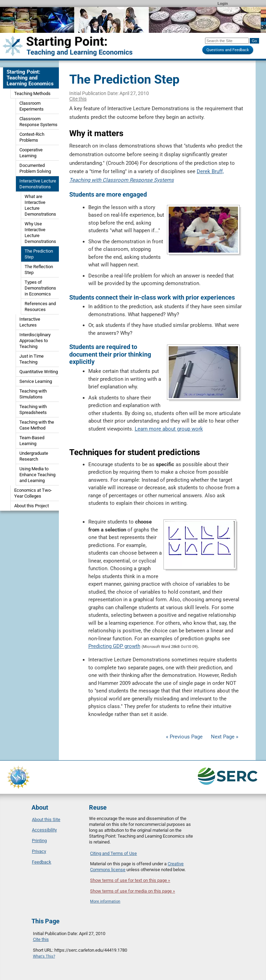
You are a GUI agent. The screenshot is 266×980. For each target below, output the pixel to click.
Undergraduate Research (34, 456)
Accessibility (44, 830)
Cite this (78, 99)
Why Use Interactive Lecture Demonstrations (40, 233)
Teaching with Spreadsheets (33, 409)
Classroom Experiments (32, 106)
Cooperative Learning (31, 153)
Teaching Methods (32, 93)
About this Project (32, 506)
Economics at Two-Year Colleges (33, 493)
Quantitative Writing (39, 372)
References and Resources (40, 307)
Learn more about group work (169, 429)
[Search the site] (227, 41)
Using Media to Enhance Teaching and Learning (37, 475)
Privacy (39, 851)
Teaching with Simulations (33, 394)
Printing (39, 841)
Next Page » (224, 737)
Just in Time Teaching (32, 359)
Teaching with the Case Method (37, 425)
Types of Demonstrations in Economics (40, 288)
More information (105, 901)
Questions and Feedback (228, 50)
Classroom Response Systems (38, 122)
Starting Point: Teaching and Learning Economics (30, 78)
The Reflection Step (39, 270)
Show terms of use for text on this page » (130, 880)
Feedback (42, 862)
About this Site (46, 819)
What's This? (44, 956)
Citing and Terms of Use (113, 853)
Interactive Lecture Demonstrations (38, 184)
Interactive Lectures (30, 322)
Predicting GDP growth (114, 646)
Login (223, 3)
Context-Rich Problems (32, 137)
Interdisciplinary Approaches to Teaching (35, 341)
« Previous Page (184, 737)
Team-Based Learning (32, 441)
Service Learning (36, 381)
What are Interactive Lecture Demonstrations (40, 205)
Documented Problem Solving (35, 168)
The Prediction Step (39, 254)
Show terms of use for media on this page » (132, 891)
